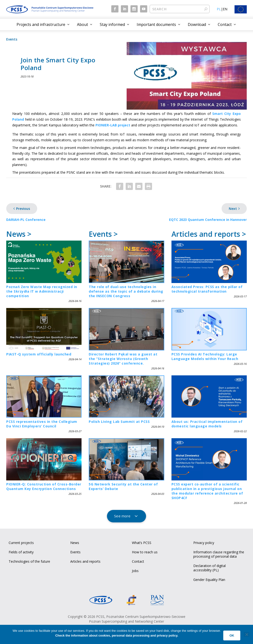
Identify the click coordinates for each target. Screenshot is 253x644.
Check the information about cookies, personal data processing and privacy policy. (117, 635)
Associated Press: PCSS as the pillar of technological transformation (207, 289)
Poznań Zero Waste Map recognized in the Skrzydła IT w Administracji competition (42, 291)
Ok (232, 635)
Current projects (21, 543)
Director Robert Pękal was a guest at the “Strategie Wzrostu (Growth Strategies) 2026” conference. (123, 359)
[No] (247, 634)
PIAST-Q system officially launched (39, 354)
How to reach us (145, 552)
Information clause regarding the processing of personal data (219, 554)
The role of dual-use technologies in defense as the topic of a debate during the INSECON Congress (126, 291)
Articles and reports (85, 561)
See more (122, 516)
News (75, 543)
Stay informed (112, 24)
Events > (103, 234)
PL (219, 9)
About (82, 24)
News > (19, 234)
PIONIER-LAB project (113, 125)
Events (12, 39)
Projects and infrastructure (41, 24)
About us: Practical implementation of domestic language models (207, 424)
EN (225, 9)
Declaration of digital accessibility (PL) (209, 568)
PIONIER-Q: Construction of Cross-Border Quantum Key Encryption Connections (44, 486)
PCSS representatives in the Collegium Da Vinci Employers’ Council (42, 424)
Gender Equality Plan (209, 580)
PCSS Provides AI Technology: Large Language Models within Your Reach (205, 356)
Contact (225, 24)
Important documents (156, 24)
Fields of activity (21, 552)
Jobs (135, 571)
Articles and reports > (209, 234)
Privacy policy (204, 543)
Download (197, 24)
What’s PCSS (142, 543)
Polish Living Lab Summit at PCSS (119, 422)
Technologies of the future (29, 561)
